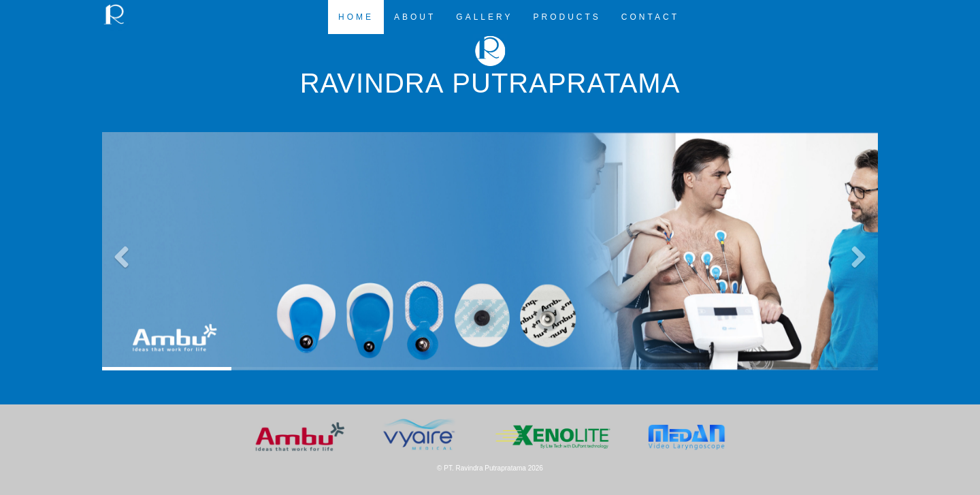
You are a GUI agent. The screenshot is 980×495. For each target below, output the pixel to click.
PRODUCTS (567, 17)
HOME (356, 17)
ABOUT (415, 17)
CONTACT (650, 17)
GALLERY (484, 17)
